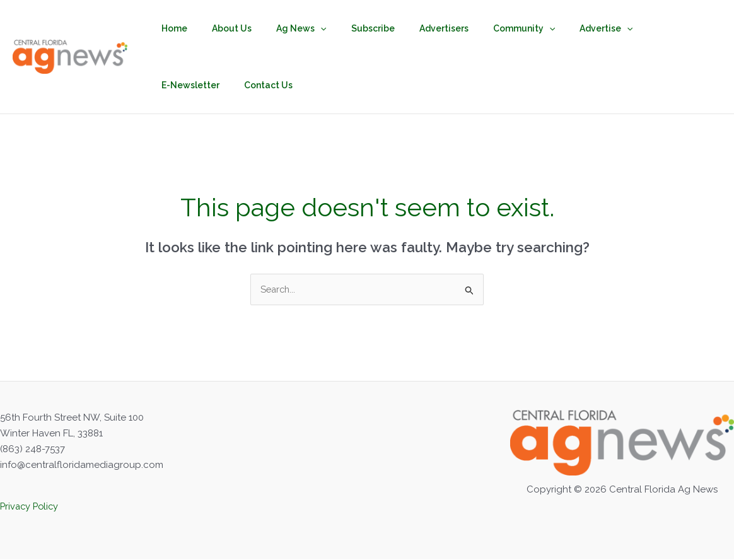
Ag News (284, 28)
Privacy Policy (31, 507)
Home (171, 28)
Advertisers (412, 28)
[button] (303, 28)
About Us (222, 28)
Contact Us (183, 85)
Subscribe (348, 28)
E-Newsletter (634, 28)
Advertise (561, 28)
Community (486, 28)
